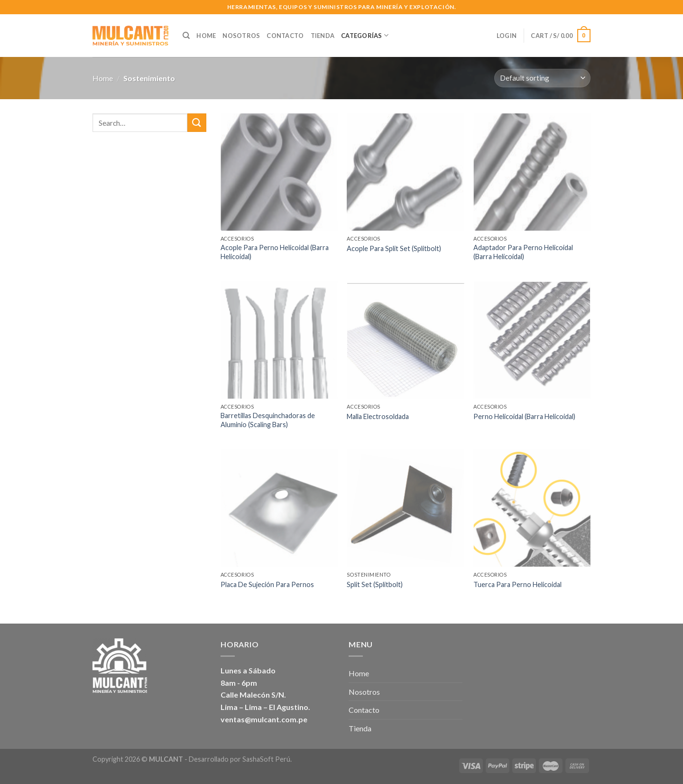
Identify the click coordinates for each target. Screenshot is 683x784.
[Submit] (197, 123)
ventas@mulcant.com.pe (264, 719)
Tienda (323, 36)
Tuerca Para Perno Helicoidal (517, 584)
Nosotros (241, 36)
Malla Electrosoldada (378, 416)
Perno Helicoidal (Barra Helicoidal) (524, 416)
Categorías (365, 35)
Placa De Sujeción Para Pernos (267, 584)
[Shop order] (542, 78)
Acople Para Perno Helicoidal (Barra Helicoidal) (275, 252)
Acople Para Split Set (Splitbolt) (394, 248)
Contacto (285, 36)
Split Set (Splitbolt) (375, 584)
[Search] (186, 36)
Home (206, 36)
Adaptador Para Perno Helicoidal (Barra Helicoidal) (523, 252)
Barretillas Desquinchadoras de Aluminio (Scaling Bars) (268, 420)
